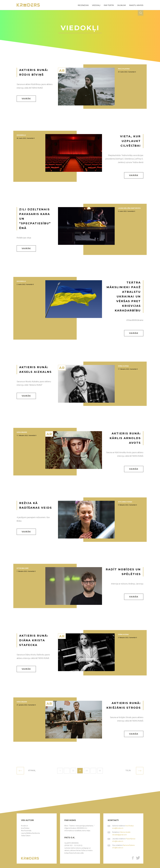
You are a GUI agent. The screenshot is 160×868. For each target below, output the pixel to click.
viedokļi (96, 5)
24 (87, 771)
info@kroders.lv (118, 841)
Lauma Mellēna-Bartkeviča (30, 833)
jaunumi (122, 5)
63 (100, 771)
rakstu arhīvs (136, 5)
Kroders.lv (25, 826)
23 (80, 771)
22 (73, 771)
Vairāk (26, 99)
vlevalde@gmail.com (119, 835)
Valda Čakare (26, 836)
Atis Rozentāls (26, 831)
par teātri (109, 5)
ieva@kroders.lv (118, 828)
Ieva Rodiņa (25, 828)
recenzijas (83, 5)
